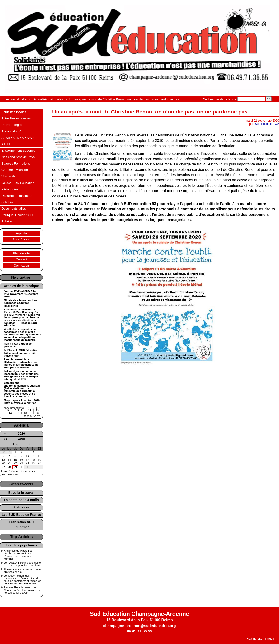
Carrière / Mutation (15, 170)
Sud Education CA (267, 124)
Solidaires (8, 202)
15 (18, 413)
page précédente (14, 408)
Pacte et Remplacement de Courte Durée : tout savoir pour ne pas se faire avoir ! (22, 590)
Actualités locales (14, 112)
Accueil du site (16, 99)
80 (37, 413)
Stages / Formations (16, 163)
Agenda (21, 233)
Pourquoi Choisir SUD (17, 215)
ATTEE (6, 144)
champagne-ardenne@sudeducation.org (139, 626)
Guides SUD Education (18, 183)
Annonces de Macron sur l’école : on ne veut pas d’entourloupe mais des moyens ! (19, 555)
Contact (21, 259)
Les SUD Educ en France (21, 515)
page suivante (32, 416)
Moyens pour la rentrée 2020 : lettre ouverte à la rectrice (23, 402)
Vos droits (8, 176)
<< (5, 434)
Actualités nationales (48, 99)
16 (25, 413)
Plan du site (21, 253)
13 (37, 410)
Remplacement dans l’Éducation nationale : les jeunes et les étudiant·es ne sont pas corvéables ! (21, 364)
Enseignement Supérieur (19, 151)
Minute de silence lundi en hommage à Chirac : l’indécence (20, 303)
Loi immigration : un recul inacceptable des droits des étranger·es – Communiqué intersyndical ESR (21, 375)
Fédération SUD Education (21, 524)
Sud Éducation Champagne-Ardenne (139, 614)
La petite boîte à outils (21, 500)
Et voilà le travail (21, 493)
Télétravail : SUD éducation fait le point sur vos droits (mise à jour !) (21, 353)
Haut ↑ (270, 639)
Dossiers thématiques (17, 196)
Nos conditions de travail (19, 157)
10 (15, 410)
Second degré (11, 131)
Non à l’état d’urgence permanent (18, 345)
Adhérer (7, 221)
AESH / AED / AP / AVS (18, 138)
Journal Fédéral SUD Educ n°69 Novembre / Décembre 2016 (21, 294)
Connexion (21, 266)
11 (22, 410)
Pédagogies (10, 189)
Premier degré (12, 125)
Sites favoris (21, 239)
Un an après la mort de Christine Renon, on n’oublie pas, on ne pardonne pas (124, 99)
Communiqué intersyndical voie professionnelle (22, 570)
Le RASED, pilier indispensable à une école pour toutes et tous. (22, 564)
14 (10, 413)
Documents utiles (14, 209)
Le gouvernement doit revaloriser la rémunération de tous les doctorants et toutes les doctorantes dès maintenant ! (22, 580)
